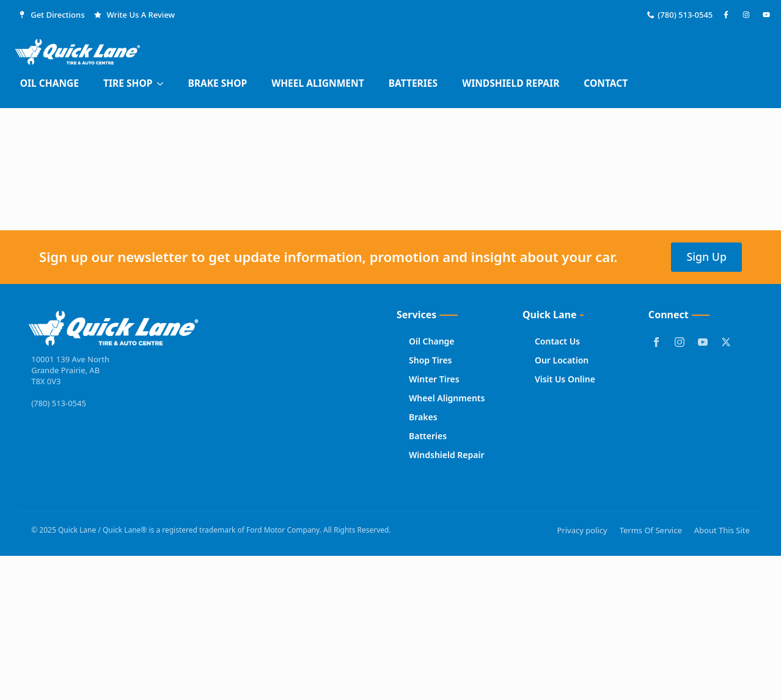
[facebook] (656, 342)
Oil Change (50, 83)
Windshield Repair (511, 83)
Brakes (423, 417)
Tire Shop (128, 83)
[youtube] (703, 342)
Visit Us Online (565, 379)
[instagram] (680, 342)
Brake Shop (217, 83)
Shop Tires (431, 360)
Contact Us (557, 341)
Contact (606, 83)
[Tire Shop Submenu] (164, 84)
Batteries (413, 83)
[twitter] (726, 342)
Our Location (562, 360)
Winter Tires (434, 379)
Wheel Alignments (447, 398)
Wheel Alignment (317, 83)
